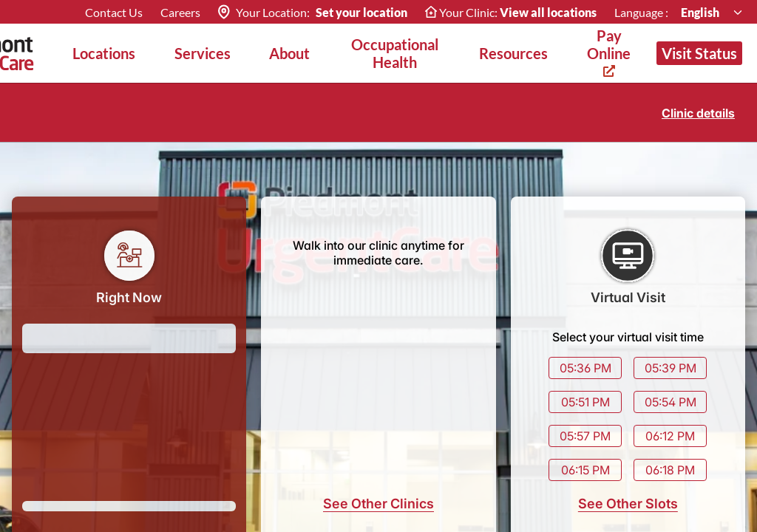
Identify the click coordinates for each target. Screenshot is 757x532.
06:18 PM (670, 470)
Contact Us (114, 12)
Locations (104, 53)
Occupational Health (395, 53)
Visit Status (699, 53)
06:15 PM (585, 470)
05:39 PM (671, 368)
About (289, 53)
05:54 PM (671, 402)
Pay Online (609, 52)
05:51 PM (585, 402)
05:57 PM (585, 436)
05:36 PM (585, 368)
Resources (513, 53)
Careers (180, 12)
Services (203, 53)
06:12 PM (670, 436)
